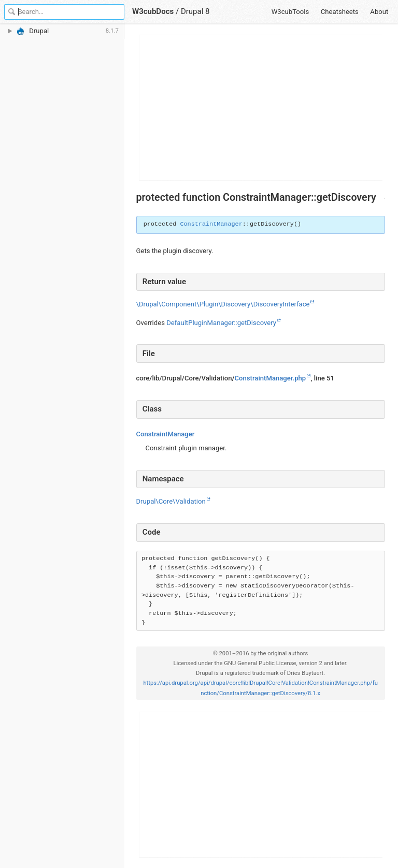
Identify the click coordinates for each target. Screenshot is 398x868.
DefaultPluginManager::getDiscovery (221, 323)
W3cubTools (290, 12)
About (379, 12)
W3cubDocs (153, 11)
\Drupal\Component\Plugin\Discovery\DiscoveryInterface (223, 304)
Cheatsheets (340, 12)
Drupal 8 (195, 11)
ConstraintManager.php (271, 378)
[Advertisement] (261, 108)
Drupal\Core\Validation (171, 501)
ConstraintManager (211, 224)
